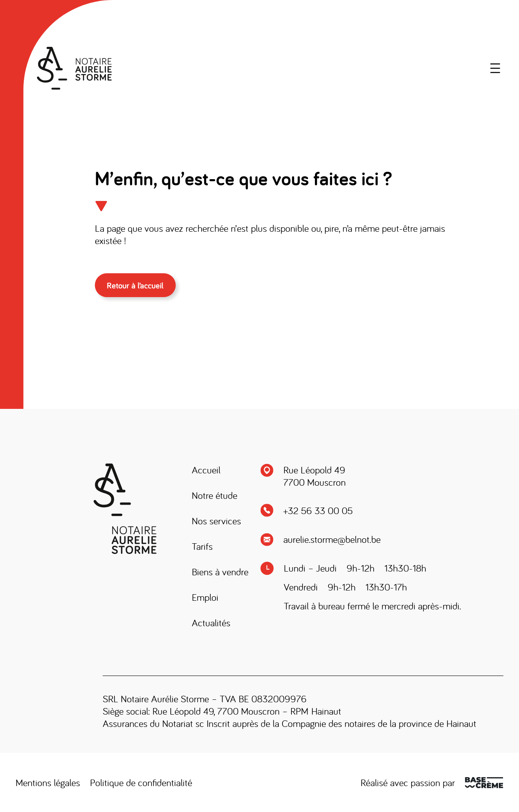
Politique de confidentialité (141, 782)
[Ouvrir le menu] (495, 68)
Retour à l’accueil (135, 285)
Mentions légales (48, 782)
